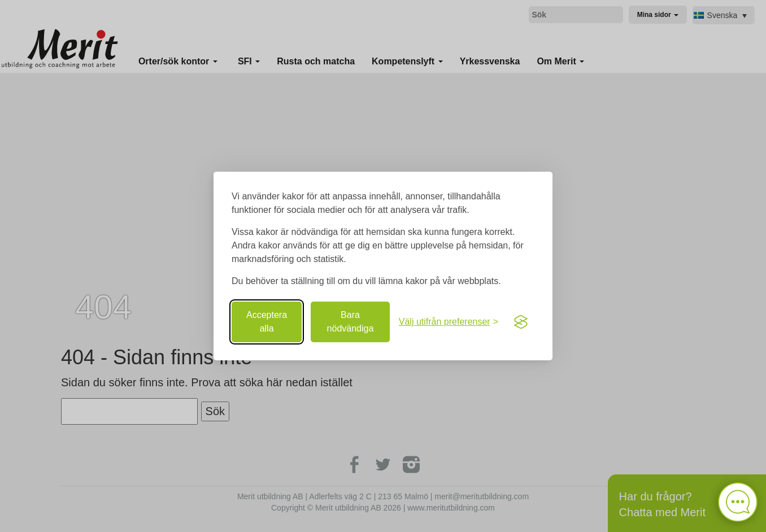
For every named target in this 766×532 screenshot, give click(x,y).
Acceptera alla (267, 322)
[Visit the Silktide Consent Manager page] (521, 322)
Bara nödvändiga (351, 322)
